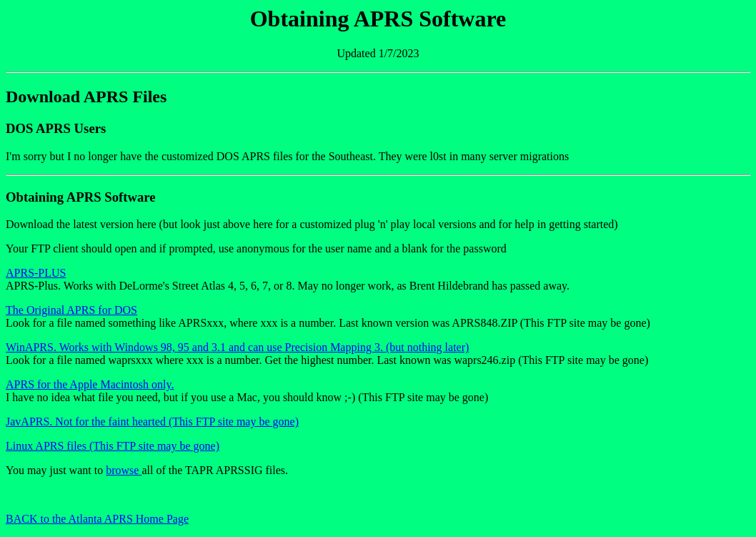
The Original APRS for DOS (71, 310)
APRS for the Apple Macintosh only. (90, 384)
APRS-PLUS (36, 273)
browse (124, 470)
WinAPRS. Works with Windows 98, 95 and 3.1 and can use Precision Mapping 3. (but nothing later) (237, 347)
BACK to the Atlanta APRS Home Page (97, 519)
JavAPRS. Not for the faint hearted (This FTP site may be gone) (152, 422)
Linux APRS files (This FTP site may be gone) (113, 446)
